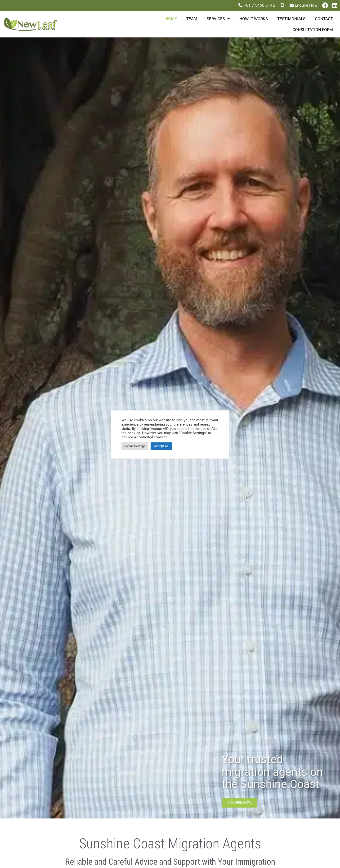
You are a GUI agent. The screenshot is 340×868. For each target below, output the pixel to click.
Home (171, 19)
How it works (254, 19)
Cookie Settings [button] (135, 446)
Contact (324, 19)
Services (218, 19)
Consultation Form (313, 30)
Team (192, 19)
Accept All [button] (161, 446)
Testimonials (291, 19)
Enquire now (239, 807)
